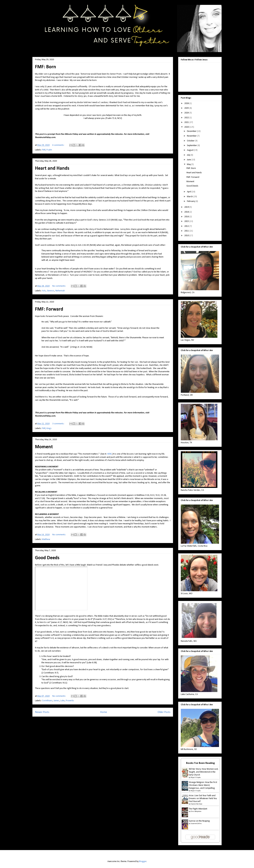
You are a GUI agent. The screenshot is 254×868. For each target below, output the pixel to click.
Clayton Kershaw (196, 804)
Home (104, 712)
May (189, 164)
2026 (187, 103)
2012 (187, 226)
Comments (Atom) (109, 721)
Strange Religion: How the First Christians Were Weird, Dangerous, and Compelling (203, 785)
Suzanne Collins (196, 824)
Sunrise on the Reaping (199, 821)
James (56, 701)
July (189, 155)
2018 (187, 212)
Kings (49, 428)
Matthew (46, 539)
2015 (187, 221)
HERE (109, 454)
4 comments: (59, 145)
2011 (187, 231)
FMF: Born (46, 67)
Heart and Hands (52, 168)
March (190, 197)
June (189, 160)
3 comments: (59, 424)
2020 (187, 127)
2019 (187, 207)
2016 (187, 217)
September (192, 146)
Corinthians (47, 701)
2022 (187, 118)
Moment (44, 447)
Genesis (51, 291)
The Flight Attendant (198, 809)
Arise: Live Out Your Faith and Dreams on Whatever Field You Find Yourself (203, 799)
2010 (187, 236)
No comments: (59, 286)
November (192, 136)
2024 (187, 113)
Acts (44, 291)
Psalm (49, 150)
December (192, 131)
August (190, 150)
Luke (63, 701)
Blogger (143, 861)
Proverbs (70, 701)
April (189, 192)
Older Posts (164, 712)
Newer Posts (42, 712)
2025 (187, 108)
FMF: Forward (49, 309)
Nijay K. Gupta (196, 777)
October (191, 141)
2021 (187, 122)
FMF (44, 150)
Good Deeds (47, 558)
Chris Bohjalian (196, 811)
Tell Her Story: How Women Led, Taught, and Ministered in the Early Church (204, 772)
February (191, 201)
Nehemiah (60, 291)
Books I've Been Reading (200, 763)
